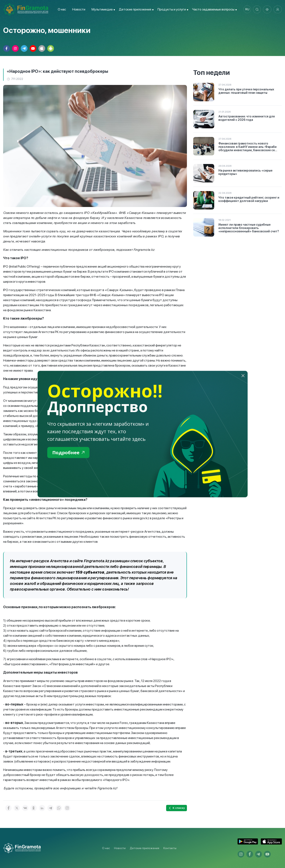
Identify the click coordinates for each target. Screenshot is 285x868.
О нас (61, 9)
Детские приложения (144, 848)
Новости (78, 9)
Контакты (170, 848)
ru (246, 9)
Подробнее (69, 453)
